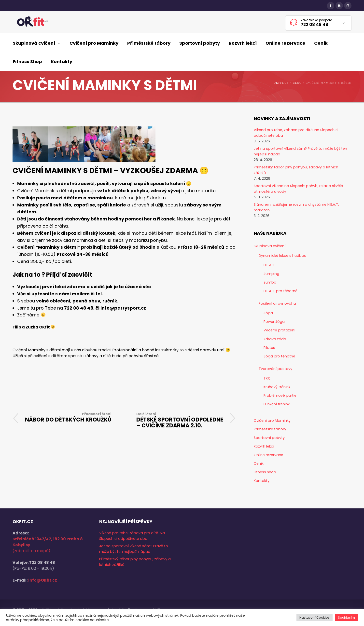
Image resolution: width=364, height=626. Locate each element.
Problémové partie (280, 395)
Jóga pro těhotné (279, 356)
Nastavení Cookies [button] (315, 618)
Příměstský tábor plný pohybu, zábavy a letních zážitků (296, 170)
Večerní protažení (279, 330)
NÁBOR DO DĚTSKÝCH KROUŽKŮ (68, 417)
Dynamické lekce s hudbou (282, 256)
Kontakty (262, 481)
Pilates (269, 348)
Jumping (271, 274)
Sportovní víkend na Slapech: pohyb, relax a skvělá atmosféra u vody (298, 189)
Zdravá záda (275, 339)
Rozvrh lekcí (264, 446)
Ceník (259, 463)
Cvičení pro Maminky (272, 421)
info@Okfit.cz (43, 580)
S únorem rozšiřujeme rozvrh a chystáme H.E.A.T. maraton (296, 207)
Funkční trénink (277, 404)
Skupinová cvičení (270, 246)
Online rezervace (268, 455)
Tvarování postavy (275, 369)
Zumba (270, 282)
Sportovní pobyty (269, 438)
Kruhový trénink (277, 387)
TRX (267, 378)
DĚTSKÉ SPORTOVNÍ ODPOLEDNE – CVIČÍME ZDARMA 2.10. (180, 420)
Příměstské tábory (270, 429)
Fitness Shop (265, 472)
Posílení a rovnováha (277, 303)
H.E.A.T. (269, 265)
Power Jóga (274, 322)
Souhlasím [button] (346, 618)
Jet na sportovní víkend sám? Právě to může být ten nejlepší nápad (300, 151)
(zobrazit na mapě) (31, 551)
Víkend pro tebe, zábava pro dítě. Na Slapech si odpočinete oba (296, 133)
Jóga (268, 313)
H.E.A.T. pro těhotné (280, 291)
